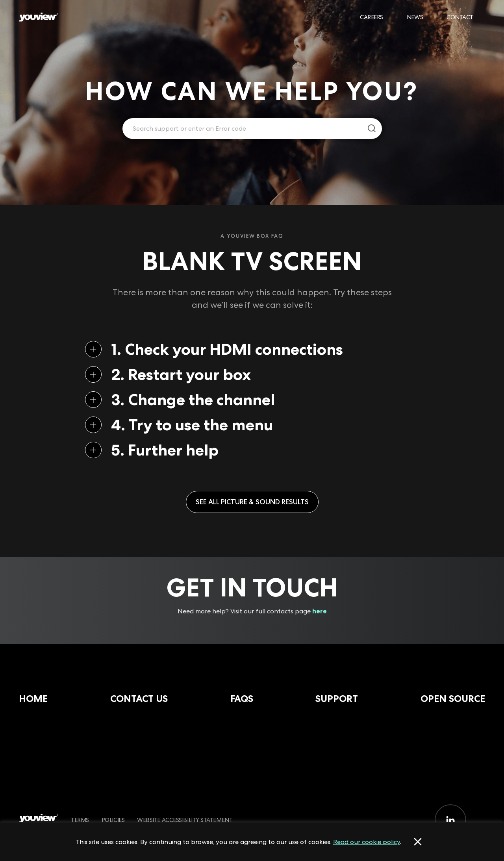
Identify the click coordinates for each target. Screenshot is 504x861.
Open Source (453, 699)
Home (33, 699)
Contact (460, 17)
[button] (239, 349)
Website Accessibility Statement (185, 820)
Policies (113, 820)
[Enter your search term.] (242, 129)
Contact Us (139, 699)
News (415, 17)
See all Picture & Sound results (252, 502)
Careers (372, 17)
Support (337, 699)
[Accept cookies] (418, 842)
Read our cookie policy (367, 842)
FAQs (242, 699)
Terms (80, 820)
